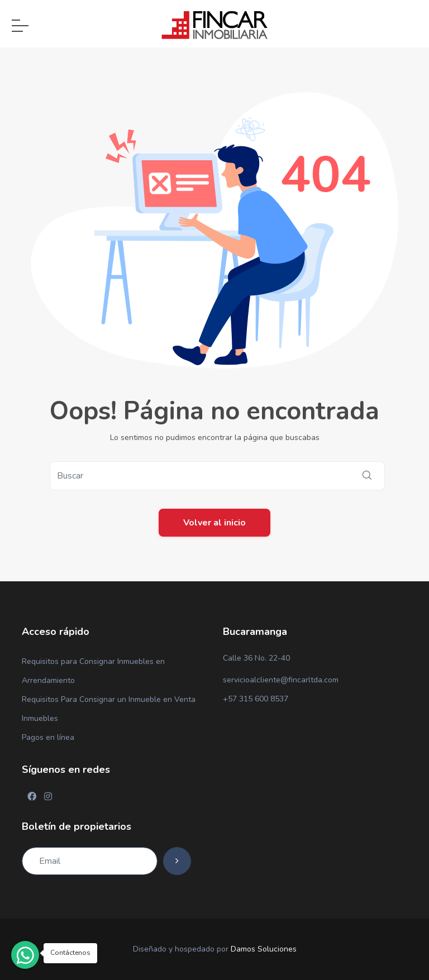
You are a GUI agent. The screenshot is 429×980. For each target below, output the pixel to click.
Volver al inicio (214, 523)
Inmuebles (40, 718)
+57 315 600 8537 (256, 699)
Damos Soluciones (264, 949)
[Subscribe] (177, 861)
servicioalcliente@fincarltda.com (281, 680)
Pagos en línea (48, 737)
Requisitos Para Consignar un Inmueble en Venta (109, 699)
